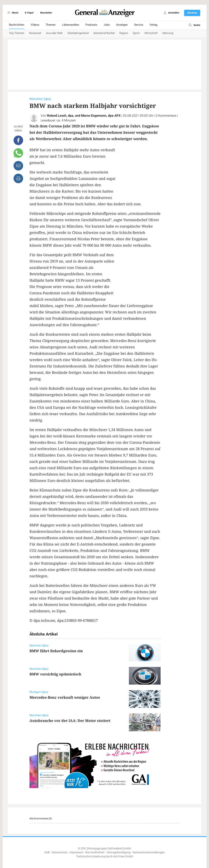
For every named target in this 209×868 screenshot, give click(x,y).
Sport (136, 33)
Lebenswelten (71, 25)
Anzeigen (122, 25)
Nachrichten (17, 25)
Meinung (168, 33)
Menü (12, 13)
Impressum (77, 852)
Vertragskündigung (118, 852)
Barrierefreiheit (95, 852)
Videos (35, 25)
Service (139, 25)
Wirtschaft (151, 33)
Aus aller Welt (54, 33)
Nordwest (35, 33)
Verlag (153, 25)
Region (124, 33)
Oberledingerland (78, 33)
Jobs (107, 25)
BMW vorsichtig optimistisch (55, 674)
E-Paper (29, 13)
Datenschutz (60, 852)
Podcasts (91, 25)
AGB (47, 852)
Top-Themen (17, 33)
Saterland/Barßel (104, 33)
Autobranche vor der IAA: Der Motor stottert (70, 721)
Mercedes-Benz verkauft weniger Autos (65, 697)
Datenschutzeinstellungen (149, 852)
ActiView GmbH (123, 856)
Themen (51, 25)
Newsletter (46, 13)
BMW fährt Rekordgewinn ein (56, 651)
